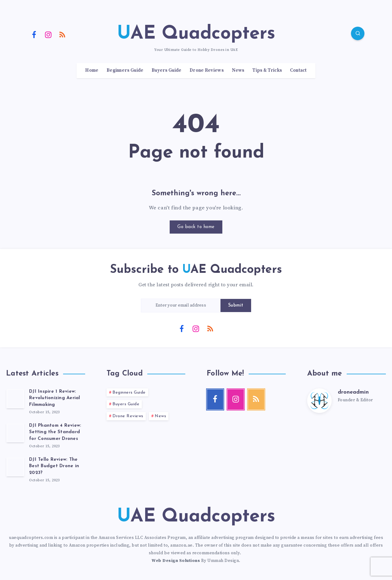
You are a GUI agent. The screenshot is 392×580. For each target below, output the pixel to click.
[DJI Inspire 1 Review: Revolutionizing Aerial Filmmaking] (15, 399)
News (238, 71)
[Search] (358, 33)
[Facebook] (34, 34)
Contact (298, 71)
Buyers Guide (167, 71)
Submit (236, 305)
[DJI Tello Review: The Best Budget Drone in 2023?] (15, 467)
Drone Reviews (207, 71)
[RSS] (62, 34)
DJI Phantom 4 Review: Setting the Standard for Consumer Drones (55, 432)
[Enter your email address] (181, 305)
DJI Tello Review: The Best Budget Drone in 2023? (54, 466)
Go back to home (196, 227)
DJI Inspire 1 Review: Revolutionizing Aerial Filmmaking (55, 398)
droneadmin (353, 392)
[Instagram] (48, 34)
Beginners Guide (125, 71)
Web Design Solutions (176, 561)
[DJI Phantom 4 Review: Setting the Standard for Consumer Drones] (15, 433)
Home (92, 71)
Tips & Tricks (267, 71)
